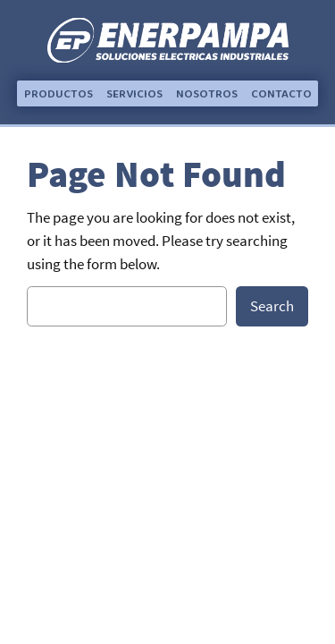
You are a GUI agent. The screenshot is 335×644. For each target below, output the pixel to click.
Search (272, 306)
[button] (59, 94)
